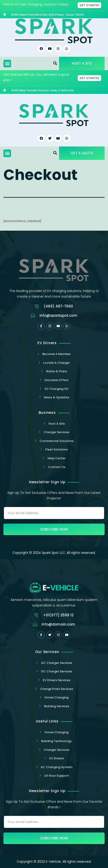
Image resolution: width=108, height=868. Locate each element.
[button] (7, 64)
